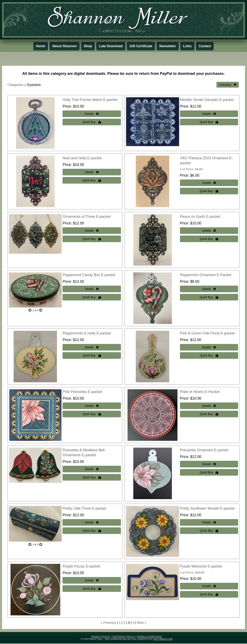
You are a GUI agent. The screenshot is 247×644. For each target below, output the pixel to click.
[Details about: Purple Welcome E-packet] (209, 586)
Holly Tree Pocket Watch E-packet (90, 100)
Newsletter (168, 46)
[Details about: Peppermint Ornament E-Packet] (209, 289)
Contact (205, 46)
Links (187, 46)
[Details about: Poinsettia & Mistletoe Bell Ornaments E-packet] (92, 469)
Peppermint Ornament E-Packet (206, 275)
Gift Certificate (141, 46)
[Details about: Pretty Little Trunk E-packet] (92, 522)
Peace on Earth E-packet (200, 217)
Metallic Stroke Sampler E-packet (207, 100)
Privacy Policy (101, 637)
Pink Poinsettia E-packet (82, 392)
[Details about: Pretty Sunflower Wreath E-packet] (209, 522)
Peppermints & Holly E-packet (87, 333)
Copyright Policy (123, 637)
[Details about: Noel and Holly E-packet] (92, 172)
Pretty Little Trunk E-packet (84, 508)
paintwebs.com (163, 639)
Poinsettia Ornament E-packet (204, 450)
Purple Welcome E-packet (201, 566)
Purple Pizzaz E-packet (81, 566)
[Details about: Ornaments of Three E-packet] (92, 231)
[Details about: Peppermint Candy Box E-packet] (92, 289)
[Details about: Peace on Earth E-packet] (209, 231)
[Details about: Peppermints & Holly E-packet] (92, 347)
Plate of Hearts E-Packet (200, 392)
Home (41, 46)
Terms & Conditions (149, 637)
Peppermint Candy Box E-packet (89, 275)
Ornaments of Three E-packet (86, 217)
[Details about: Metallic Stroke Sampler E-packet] (209, 114)
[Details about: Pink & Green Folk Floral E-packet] (209, 347)
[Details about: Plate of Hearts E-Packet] (209, 406)
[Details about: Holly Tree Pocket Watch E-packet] (92, 114)
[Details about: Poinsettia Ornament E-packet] (209, 464)
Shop (88, 46)
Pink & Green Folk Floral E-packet (207, 333)
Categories (15, 85)
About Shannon (64, 46)
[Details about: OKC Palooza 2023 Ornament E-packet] (209, 183)
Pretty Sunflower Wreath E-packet (207, 508)
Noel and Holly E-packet (82, 158)
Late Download (111, 46)
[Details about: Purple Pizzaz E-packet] (92, 580)
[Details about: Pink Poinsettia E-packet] (92, 406)
